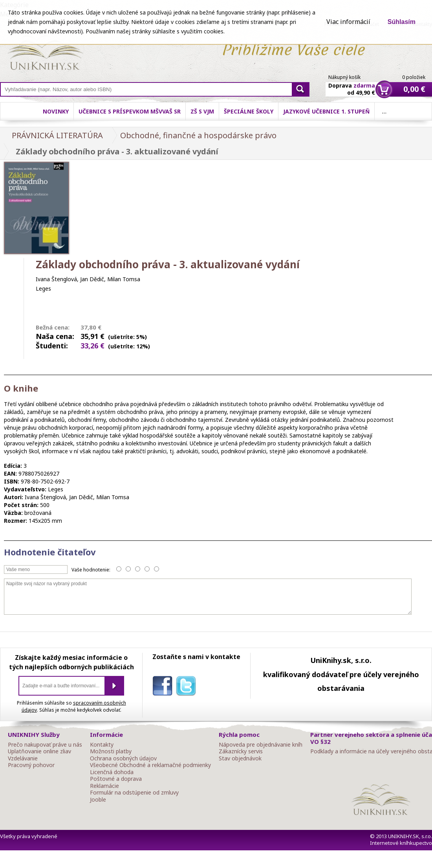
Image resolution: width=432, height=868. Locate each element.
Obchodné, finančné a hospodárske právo (198, 135)
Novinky (56, 111)
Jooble (98, 800)
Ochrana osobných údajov (123, 758)
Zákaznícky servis (241, 751)
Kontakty (102, 745)
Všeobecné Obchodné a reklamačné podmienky (150, 765)
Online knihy (45, 54)
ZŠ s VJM (202, 111)
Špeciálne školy (249, 111)
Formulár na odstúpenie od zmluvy (134, 793)
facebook (164, 687)
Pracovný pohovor (31, 765)
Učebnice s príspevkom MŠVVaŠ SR (130, 111)
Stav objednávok (240, 758)
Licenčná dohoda (112, 772)
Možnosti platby (111, 751)
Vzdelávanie (23, 758)
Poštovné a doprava (116, 779)
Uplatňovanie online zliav (39, 751)
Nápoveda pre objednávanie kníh (261, 745)
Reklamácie (104, 786)
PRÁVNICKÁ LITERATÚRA (57, 135)
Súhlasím (402, 22)
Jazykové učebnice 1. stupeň (326, 111)
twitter (188, 687)
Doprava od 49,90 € (352, 84)
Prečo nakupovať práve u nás (45, 745)
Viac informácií (348, 22)
